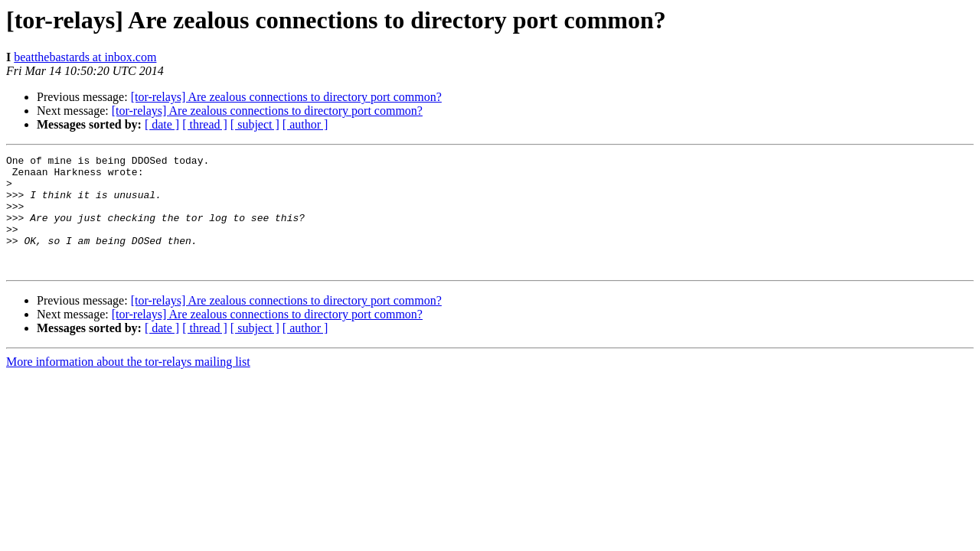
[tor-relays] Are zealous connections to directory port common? (286, 97)
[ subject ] (255, 124)
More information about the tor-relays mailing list (128, 385)
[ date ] (162, 124)
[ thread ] (205, 124)
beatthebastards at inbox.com (85, 57)
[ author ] (305, 124)
